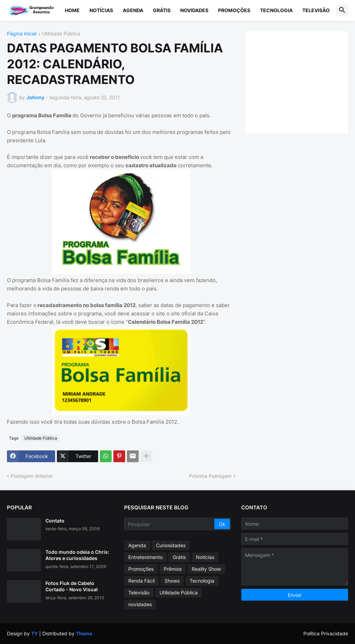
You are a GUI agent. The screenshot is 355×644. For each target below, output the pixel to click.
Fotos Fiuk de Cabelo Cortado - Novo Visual (72, 586)
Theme (84, 633)
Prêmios (173, 569)
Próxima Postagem (210, 476)
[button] (342, 10)
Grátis (162, 10)
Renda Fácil (141, 581)
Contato (55, 521)
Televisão (316, 10)
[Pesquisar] (170, 524)
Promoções (234, 10)
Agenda (133, 10)
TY (34, 633)
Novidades (194, 10)
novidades (140, 604)
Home (72, 10)
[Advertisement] (304, 82)
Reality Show (206, 569)
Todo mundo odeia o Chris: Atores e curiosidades (77, 555)
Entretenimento (145, 557)
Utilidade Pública (61, 34)
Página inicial (22, 34)
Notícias (101, 10)
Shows (172, 581)
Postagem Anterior (32, 476)
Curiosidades (171, 545)
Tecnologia (276, 10)
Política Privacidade (326, 633)
